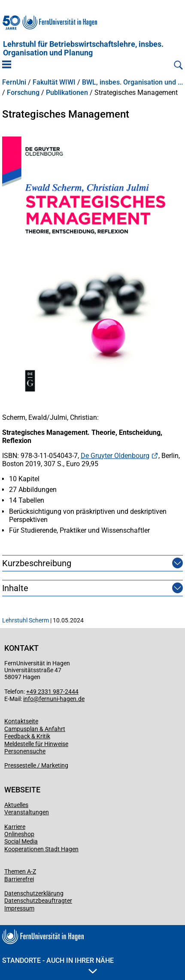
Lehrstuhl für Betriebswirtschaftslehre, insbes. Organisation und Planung (83, 49)
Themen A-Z (20, 871)
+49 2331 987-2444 (52, 692)
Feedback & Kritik (27, 736)
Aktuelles (16, 805)
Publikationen (67, 93)
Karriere (15, 827)
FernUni (14, 82)
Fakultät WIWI (54, 82)
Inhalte (15, 588)
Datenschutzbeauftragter (38, 901)
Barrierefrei (19, 879)
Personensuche (25, 751)
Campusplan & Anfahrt (35, 729)
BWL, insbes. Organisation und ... (132, 82)
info (28, 699)
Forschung (23, 93)
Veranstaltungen (27, 812)
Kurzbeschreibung (37, 563)
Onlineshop (19, 834)
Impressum (19, 908)
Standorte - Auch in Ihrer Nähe (58, 965)
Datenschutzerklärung (34, 893)
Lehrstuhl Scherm (26, 620)
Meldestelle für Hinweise (36, 744)
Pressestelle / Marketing (36, 765)
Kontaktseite (21, 721)
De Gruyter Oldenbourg (115, 456)
